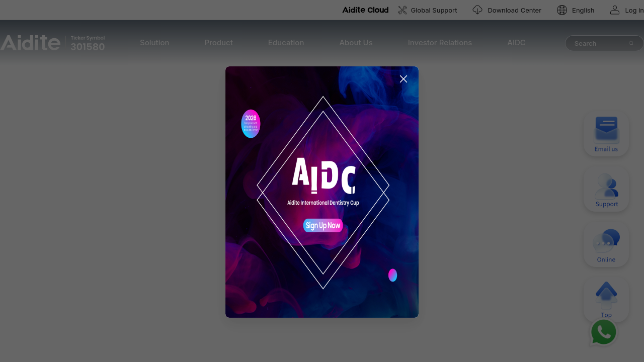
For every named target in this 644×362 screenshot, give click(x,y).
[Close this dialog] (409, 118)
